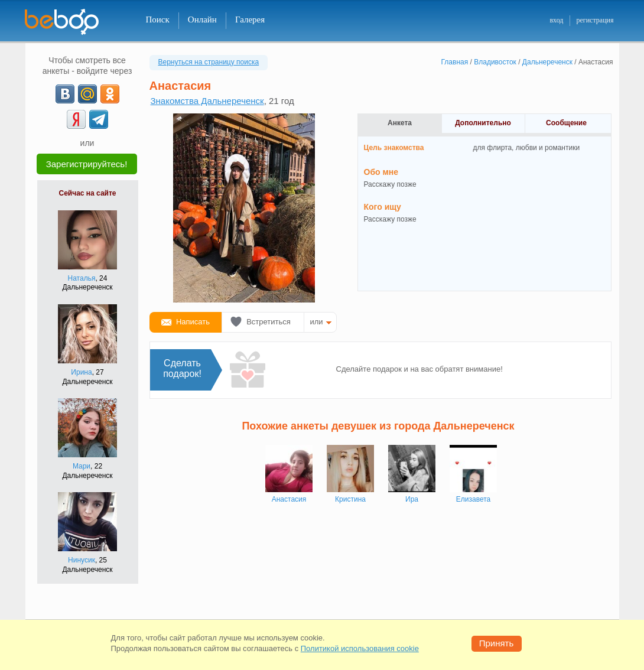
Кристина (350, 499)
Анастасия (289, 499)
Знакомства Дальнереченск (207, 101)
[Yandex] (76, 119)
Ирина (81, 372)
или (317, 322)
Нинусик (82, 560)
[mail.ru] (87, 94)
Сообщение (566, 123)
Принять (497, 643)
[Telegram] (99, 119)
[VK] (65, 94)
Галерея (250, 19)
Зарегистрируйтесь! (87, 164)
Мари (82, 466)
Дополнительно (483, 123)
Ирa (412, 499)
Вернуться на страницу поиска (209, 62)
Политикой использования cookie (360, 648)
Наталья (82, 278)
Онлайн (202, 19)
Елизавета (473, 499)
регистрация (595, 20)
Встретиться (269, 322)
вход (556, 20)
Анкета (400, 123)
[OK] (110, 94)
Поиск (158, 19)
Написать (193, 322)
